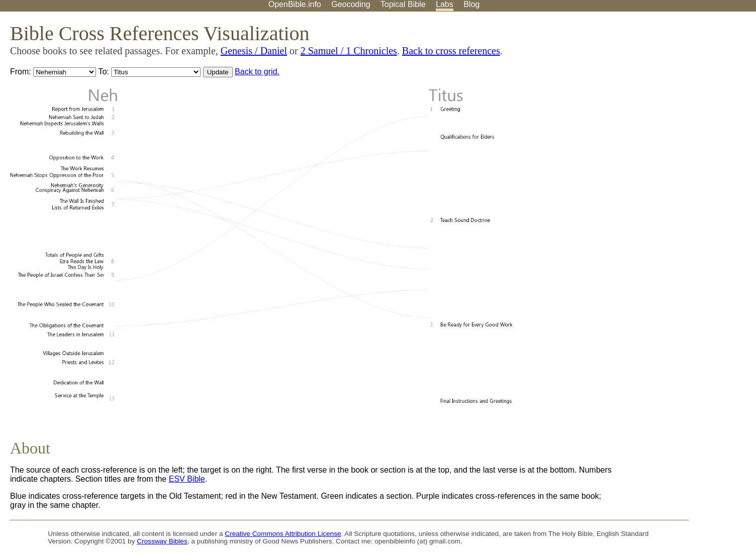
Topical (403, 4)
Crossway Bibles (162, 541)
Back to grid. (257, 72)
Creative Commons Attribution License (283, 534)
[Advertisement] (654, 90)
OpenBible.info (295, 4)
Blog (471, 4)
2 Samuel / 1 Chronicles (349, 51)
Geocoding (351, 4)
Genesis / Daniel (254, 51)
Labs (445, 4)
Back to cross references (451, 51)
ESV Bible (187, 479)
